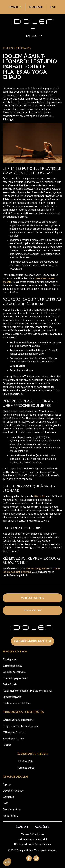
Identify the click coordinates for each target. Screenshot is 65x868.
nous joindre (32, 610)
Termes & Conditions (32, 834)
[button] (33, 30)
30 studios (40, 496)
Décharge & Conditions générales (32, 844)
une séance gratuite (37, 568)
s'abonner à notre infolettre (32, 641)
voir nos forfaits (32, 598)
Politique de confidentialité (32, 839)
